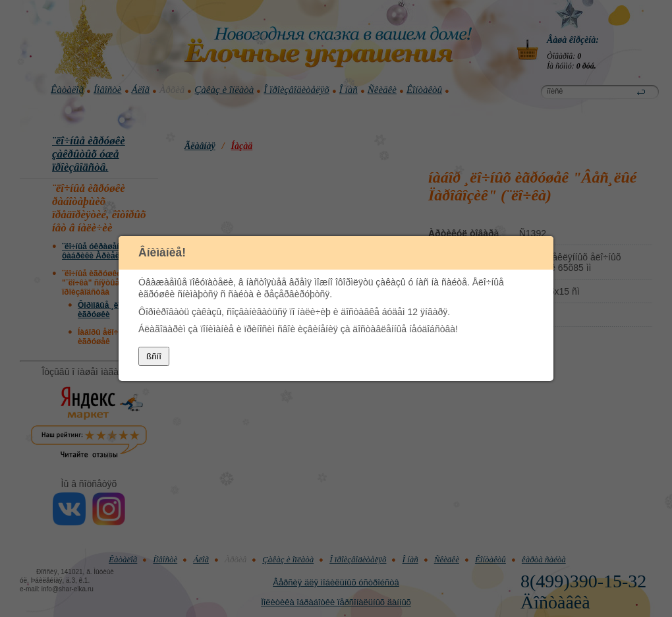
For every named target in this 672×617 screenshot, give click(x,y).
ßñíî (154, 356)
